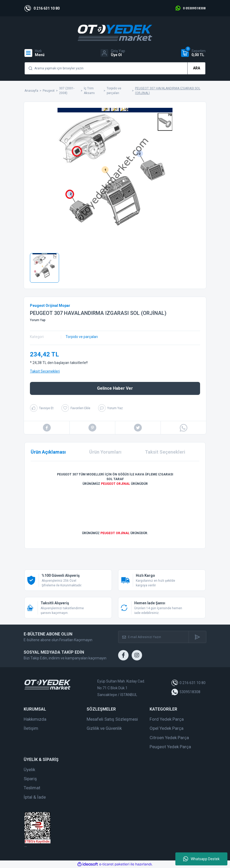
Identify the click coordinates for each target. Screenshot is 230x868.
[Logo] (115, 33)
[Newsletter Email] (154, 637)
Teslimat (32, 788)
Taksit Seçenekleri (45, 371)
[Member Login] (113, 53)
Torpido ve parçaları (82, 337)
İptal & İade (35, 797)
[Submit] (197, 637)
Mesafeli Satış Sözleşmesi (112, 719)
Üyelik (29, 770)
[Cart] (193, 53)
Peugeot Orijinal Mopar (50, 306)
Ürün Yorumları (105, 452)
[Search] (115, 68)
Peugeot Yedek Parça (170, 747)
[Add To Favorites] (76, 408)
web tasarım (25, 847)
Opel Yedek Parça (167, 728)
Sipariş (30, 779)
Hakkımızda (35, 719)
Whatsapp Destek (201, 859)
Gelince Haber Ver (115, 388)
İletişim (31, 728)
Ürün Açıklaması (48, 452)
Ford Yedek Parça (167, 719)
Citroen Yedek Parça (169, 738)
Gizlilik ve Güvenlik (104, 728)
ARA (197, 68)
